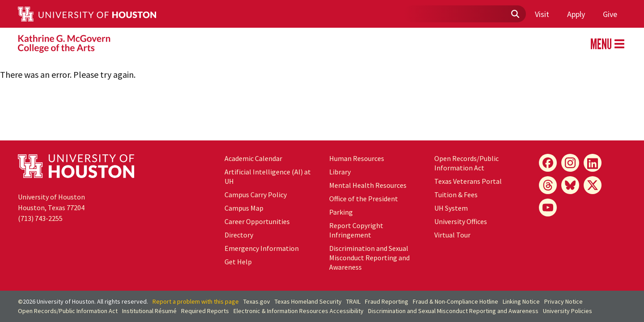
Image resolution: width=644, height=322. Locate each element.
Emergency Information (262, 248)
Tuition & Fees (456, 195)
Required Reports (205, 311)
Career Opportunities (257, 221)
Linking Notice (521, 301)
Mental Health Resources (368, 185)
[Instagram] (570, 163)
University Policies (568, 311)
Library (340, 172)
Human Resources (357, 158)
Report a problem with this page (196, 301)
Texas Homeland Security (308, 301)
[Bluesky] (570, 185)
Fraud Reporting (387, 301)
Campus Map (244, 208)
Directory (239, 235)
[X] (593, 185)
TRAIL (353, 301)
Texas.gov (257, 301)
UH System (451, 208)
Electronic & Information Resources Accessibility (299, 311)
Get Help (238, 262)
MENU (607, 44)
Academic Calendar (253, 158)
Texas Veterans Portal (468, 181)
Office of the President (364, 199)
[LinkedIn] (593, 163)
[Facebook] (548, 163)
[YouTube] (548, 208)
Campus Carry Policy (256, 195)
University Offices (461, 221)
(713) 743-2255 (40, 218)
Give (610, 14)
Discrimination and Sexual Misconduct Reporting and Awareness (369, 258)
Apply (576, 14)
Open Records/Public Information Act (466, 163)
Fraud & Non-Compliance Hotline (455, 301)
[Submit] (515, 14)
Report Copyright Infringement (356, 230)
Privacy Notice (563, 301)
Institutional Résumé (149, 311)
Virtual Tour (452, 235)
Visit (542, 14)
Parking (341, 212)
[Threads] (548, 185)
